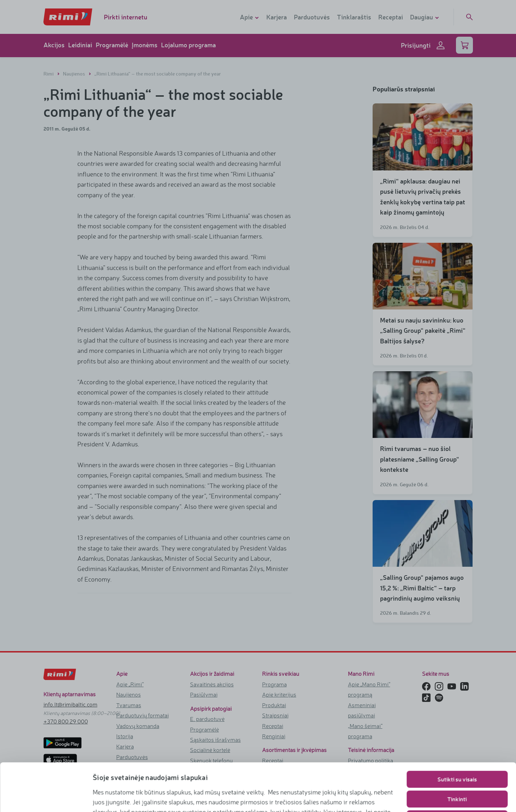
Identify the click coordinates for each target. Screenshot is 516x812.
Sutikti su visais (457, 734)
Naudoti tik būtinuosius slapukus (457, 774)
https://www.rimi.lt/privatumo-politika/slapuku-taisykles (189, 796)
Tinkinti (457, 754)
